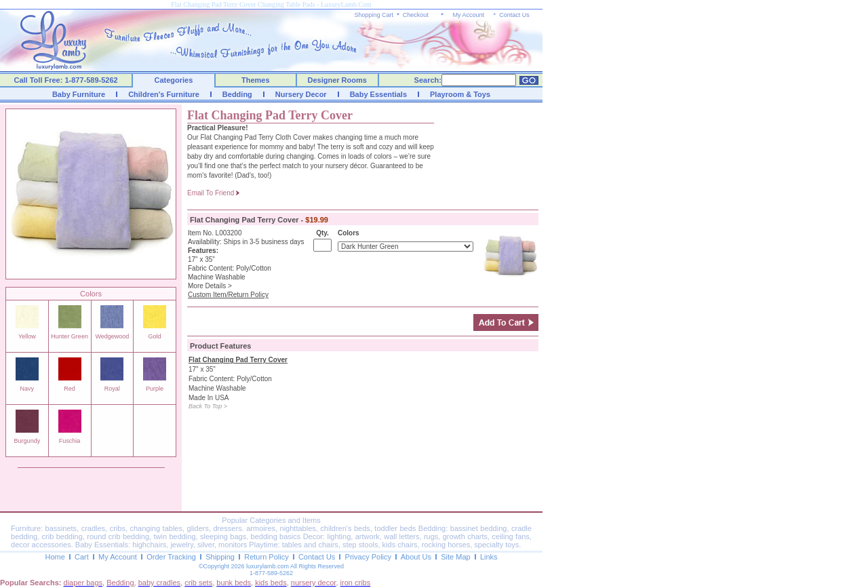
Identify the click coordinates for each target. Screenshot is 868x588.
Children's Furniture (164, 94)
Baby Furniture (79, 94)
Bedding (237, 94)
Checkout (416, 15)
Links (489, 557)
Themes (256, 80)
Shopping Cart (374, 15)
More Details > (210, 286)
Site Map (455, 557)
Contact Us (514, 15)
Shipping (220, 557)
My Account (468, 15)
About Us (416, 557)
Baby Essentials (378, 94)
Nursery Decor (301, 94)
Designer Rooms (337, 80)
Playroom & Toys (460, 94)
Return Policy (266, 557)
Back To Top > (208, 406)
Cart (82, 557)
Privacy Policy (368, 557)
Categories (174, 80)
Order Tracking (171, 557)
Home (55, 557)
